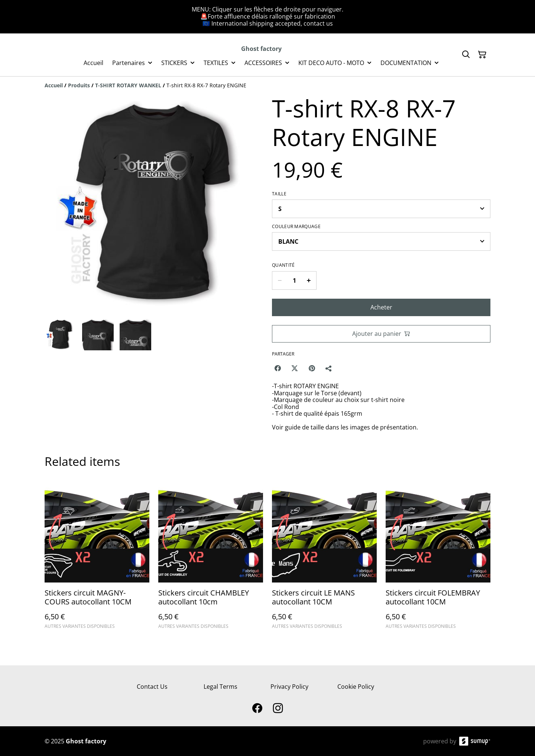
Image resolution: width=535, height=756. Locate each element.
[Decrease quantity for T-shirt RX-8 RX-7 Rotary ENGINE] (280, 280)
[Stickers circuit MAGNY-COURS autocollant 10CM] (97, 557)
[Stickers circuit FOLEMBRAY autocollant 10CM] (438, 557)
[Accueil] (54, 85)
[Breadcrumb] (267, 85)
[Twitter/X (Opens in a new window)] (295, 368)
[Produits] (79, 85)
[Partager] (329, 368)
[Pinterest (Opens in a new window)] (312, 368)
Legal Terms (221, 687)
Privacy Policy (289, 687)
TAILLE (279, 194)
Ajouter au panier (381, 334)
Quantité (283, 265)
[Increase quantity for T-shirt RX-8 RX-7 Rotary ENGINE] (309, 280)
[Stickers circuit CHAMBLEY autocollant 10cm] (211, 557)
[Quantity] (294, 280)
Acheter (381, 307)
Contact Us (152, 687)
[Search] (466, 55)
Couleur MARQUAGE (296, 227)
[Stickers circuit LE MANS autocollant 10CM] (324, 557)
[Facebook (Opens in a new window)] (278, 368)
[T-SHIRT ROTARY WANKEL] (128, 85)
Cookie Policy (356, 687)
